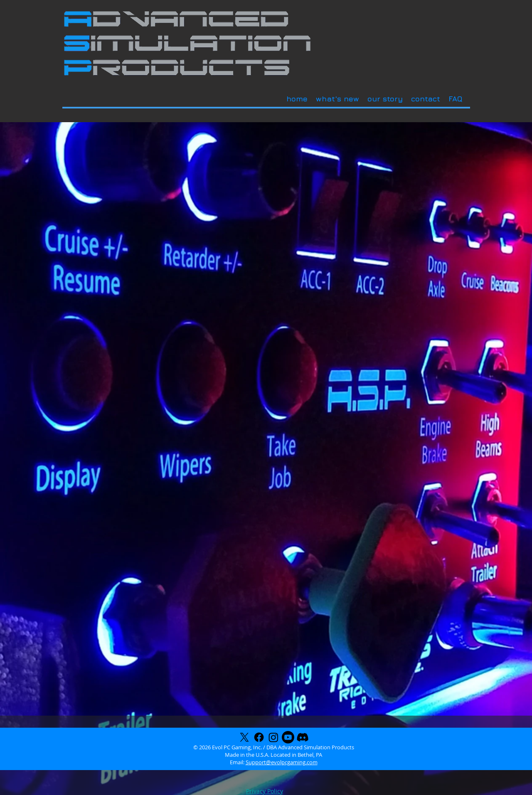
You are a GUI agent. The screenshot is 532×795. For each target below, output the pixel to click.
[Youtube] (288, 737)
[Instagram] (273, 737)
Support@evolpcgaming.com (282, 762)
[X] (244, 737)
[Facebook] (259, 737)
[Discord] (303, 737)
